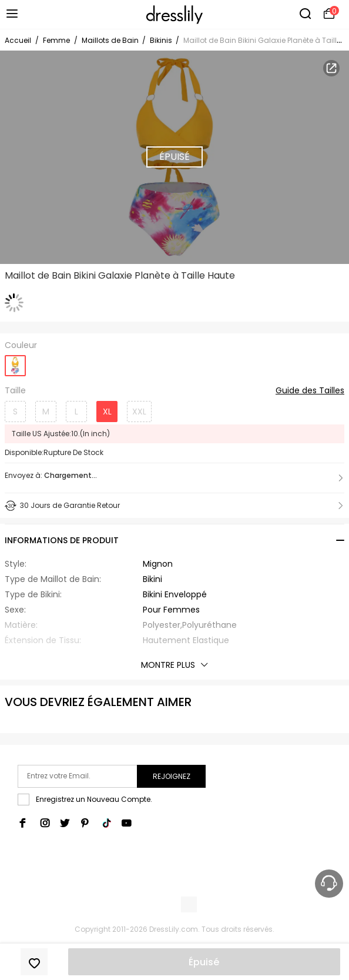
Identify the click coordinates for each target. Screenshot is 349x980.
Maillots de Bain (111, 40)
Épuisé (204, 962)
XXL (139, 412)
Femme (56, 40)
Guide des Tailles (310, 391)
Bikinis (162, 40)
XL (107, 412)
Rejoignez (172, 776)
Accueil (18, 40)
